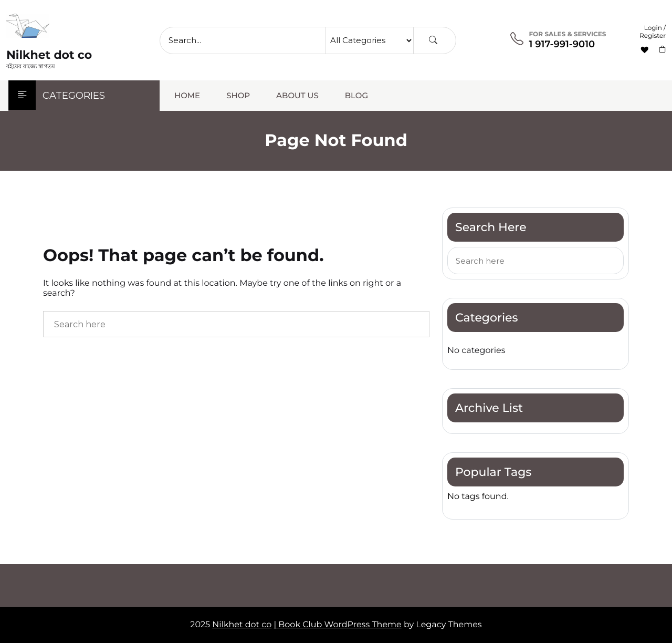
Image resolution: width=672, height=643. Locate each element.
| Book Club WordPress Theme (337, 625)
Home (187, 95)
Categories (57, 96)
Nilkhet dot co (49, 55)
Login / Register (653, 32)
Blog (356, 95)
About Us (297, 95)
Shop (238, 95)
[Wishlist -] (646, 50)
